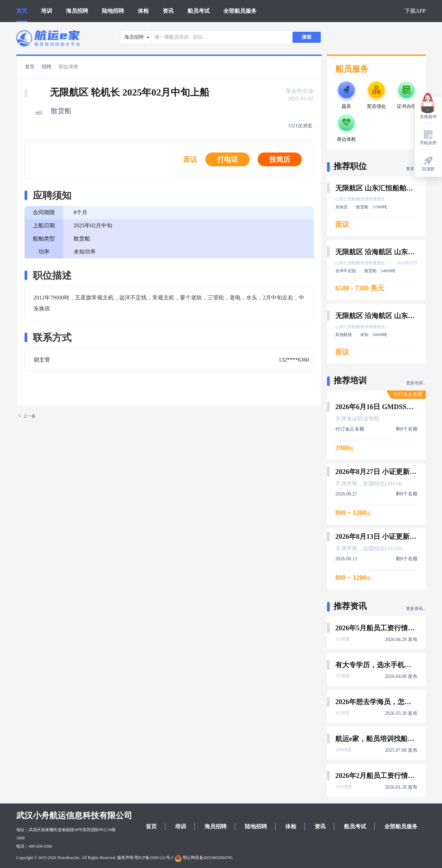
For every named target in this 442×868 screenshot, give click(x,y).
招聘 (47, 67)
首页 (22, 11)
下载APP (415, 11)
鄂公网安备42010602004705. (204, 858)
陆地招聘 (113, 11)
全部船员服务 (240, 11)
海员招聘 (77, 11)
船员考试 (199, 11)
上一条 (27, 416)
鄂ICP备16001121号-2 (154, 858)
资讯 (168, 11)
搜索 (307, 37)
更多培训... (416, 383)
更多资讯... (416, 609)
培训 (47, 11)
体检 (143, 11)
